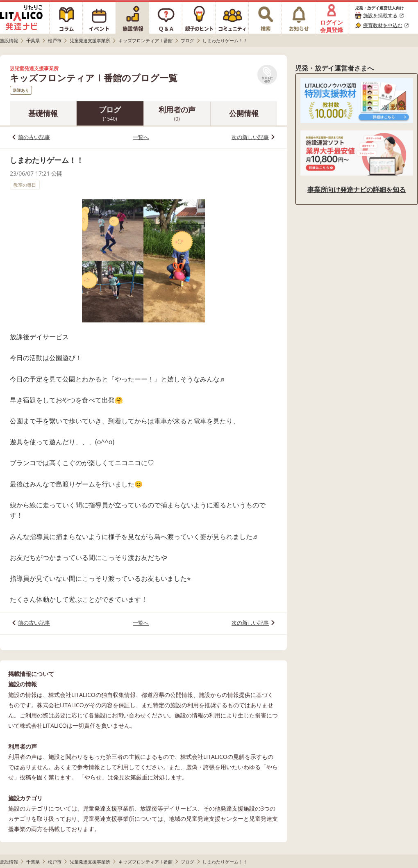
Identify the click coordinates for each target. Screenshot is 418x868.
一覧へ (141, 137)
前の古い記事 (34, 137)
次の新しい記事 (250, 137)
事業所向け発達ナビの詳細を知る (357, 190)
